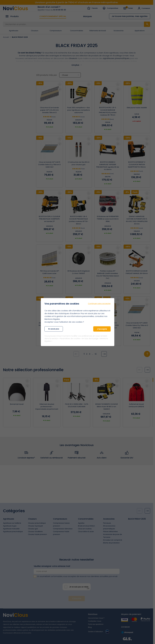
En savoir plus (54, 329)
